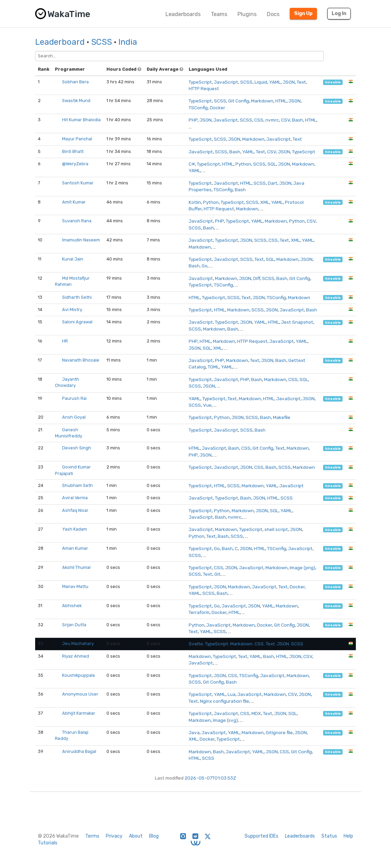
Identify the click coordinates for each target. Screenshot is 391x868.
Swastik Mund (76, 101)
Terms (92, 836)
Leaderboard (60, 42)
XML (265, 202)
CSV (286, 120)
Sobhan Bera (75, 82)
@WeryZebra (75, 164)
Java (194, 732)
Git (217, 574)
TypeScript (200, 82)
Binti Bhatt (73, 151)
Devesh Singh (77, 448)
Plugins (247, 14)
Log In (339, 13)
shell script (276, 529)
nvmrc (272, 120)
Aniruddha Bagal (79, 751)
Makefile (282, 417)
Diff (257, 278)
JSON (289, 82)
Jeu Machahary (78, 643)
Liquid (261, 82)
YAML (275, 82)
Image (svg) (225, 720)
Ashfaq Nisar (75, 510)
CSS (259, 120)
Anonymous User (80, 694)
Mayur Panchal (77, 139)
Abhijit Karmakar (79, 713)
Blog (154, 836)
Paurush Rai (74, 398)
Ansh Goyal (74, 417)
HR (65, 341)
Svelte (196, 644)
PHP (193, 120)
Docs (273, 14)
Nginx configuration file (225, 701)
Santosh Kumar (78, 183)
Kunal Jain (73, 259)
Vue (207, 405)
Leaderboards (183, 14)
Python (243, 164)
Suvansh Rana (77, 221)
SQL (272, 164)
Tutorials (48, 843)
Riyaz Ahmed (76, 656)
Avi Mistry (72, 310)
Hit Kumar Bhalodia (81, 120)
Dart (273, 183)
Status (329, 836)
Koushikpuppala (78, 675)
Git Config (239, 101)
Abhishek (72, 606)
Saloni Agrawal (77, 322)
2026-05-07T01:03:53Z (210, 778)
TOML (213, 367)
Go (205, 266)
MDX (256, 713)
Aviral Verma (75, 498)
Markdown (262, 101)
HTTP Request (204, 88)
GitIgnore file (279, 732)
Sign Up (303, 13)
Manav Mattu (75, 586)
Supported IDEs (262, 836)
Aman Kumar (75, 548)
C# (192, 164)
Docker (218, 108)
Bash (298, 120)
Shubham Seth (77, 485)
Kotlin (195, 202)
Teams (219, 14)
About (136, 836)
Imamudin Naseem (81, 240)
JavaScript (226, 82)
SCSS (102, 42)
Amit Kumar (74, 202)
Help (348, 836)
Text (301, 82)
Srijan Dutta (74, 625)
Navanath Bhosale (81, 360)
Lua (231, 694)
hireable (333, 82)
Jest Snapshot (297, 322)
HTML (281, 101)
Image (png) (302, 568)
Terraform (199, 612)
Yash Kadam (75, 529)
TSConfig (198, 108)
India (128, 42)
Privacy (114, 836)
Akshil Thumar (77, 567)
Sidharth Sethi (77, 297)
